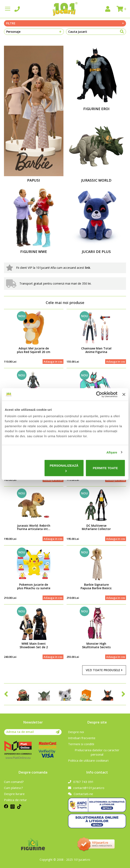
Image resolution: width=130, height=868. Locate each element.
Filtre (65, 23)
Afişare (112, 452)
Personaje (34, 32)
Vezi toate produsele (104, 670)
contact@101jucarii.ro (86, 788)
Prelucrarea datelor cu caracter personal (97, 752)
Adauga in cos (53, 362)
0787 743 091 (81, 782)
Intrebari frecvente (82, 738)
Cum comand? (14, 782)
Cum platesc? (13, 788)
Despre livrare (14, 794)
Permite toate (105, 468)
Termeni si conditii (81, 744)
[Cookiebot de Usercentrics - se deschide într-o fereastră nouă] (99, 394)
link (88, 268)
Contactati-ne (81, 794)
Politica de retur (15, 800)
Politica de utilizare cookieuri (88, 760)
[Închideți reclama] (124, 394)
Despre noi (76, 732)
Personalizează (64, 468)
